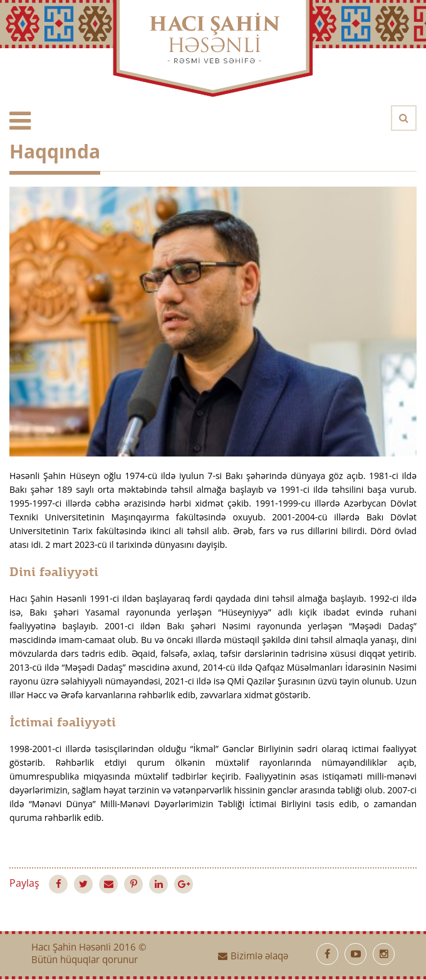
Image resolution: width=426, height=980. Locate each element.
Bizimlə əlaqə (253, 957)
